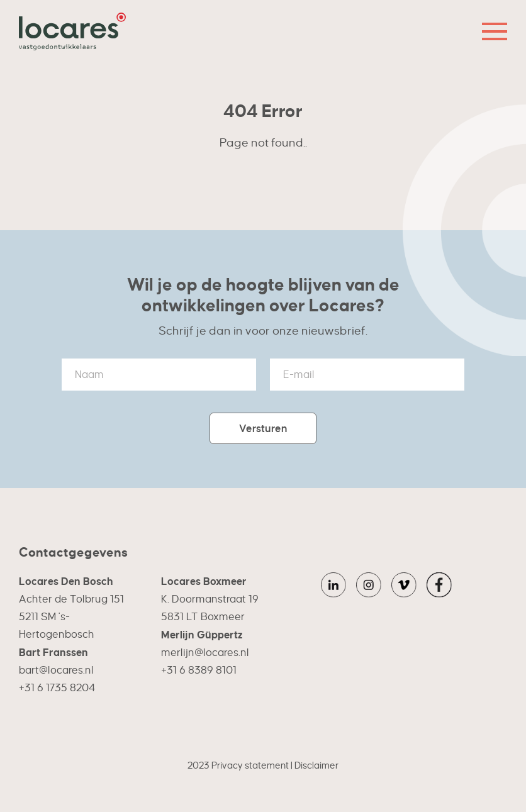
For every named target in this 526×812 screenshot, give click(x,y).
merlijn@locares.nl (205, 653)
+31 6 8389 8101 (199, 670)
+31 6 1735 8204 (57, 688)
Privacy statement (250, 765)
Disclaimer (316, 765)
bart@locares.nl (56, 670)
